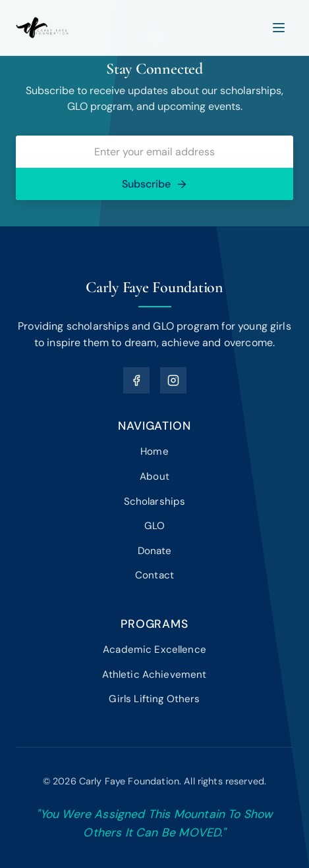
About (154, 476)
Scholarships (155, 501)
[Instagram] (173, 380)
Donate (155, 551)
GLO (154, 526)
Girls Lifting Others (154, 699)
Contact (154, 575)
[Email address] (154, 152)
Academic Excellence (154, 650)
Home (154, 451)
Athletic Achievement (154, 675)
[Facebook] (136, 380)
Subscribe (155, 184)
